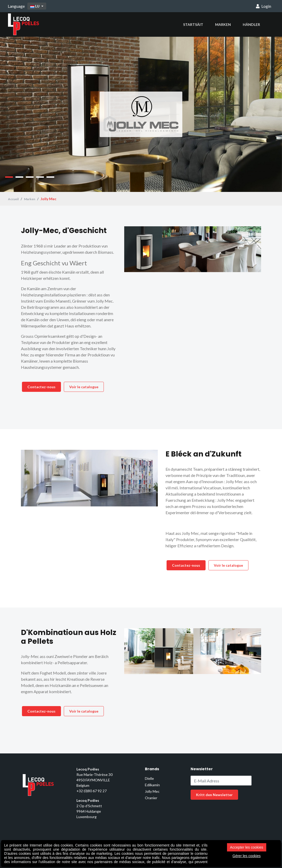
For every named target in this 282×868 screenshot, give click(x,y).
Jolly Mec (152, 791)
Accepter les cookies (247, 847)
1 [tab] (9, 177)
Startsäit (193, 24)
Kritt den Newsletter (214, 795)
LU (35, 6)
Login (264, 6)
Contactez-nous (41, 387)
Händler (251, 24)
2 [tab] (19, 177)
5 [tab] (50, 177)
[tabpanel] (141, 114)
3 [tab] (30, 177)
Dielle (149, 778)
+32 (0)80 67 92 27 (92, 791)
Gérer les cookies (246, 856)
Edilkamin (152, 785)
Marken (223, 24)
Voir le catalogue (84, 387)
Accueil (14, 199)
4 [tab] (40, 177)
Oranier (151, 798)
